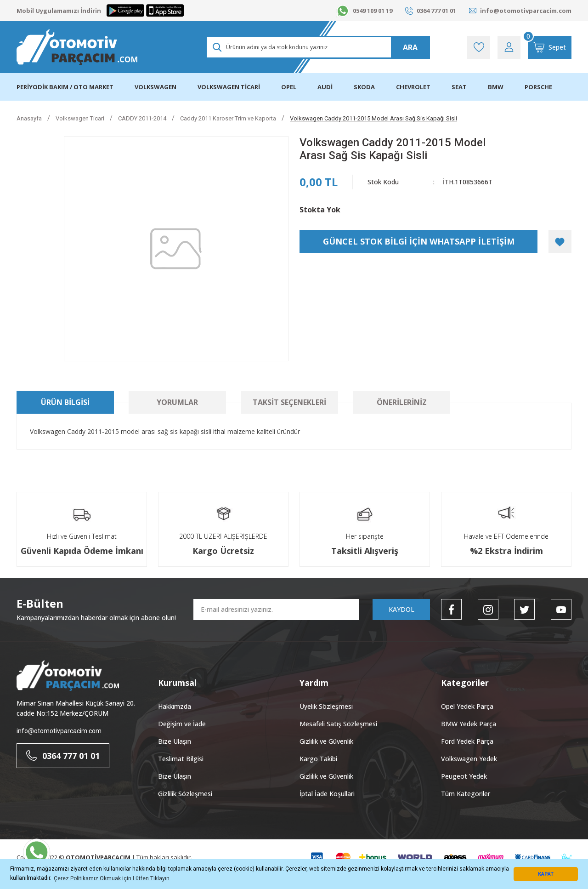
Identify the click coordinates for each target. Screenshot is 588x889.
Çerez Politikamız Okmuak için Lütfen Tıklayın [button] (112, 878)
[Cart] (550, 47)
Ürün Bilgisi (65, 402)
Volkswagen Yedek (469, 759)
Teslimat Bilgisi (181, 759)
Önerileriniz (402, 402)
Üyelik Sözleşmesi (326, 706)
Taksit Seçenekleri (289, 402)
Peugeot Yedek (464, 776)
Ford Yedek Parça (467, 741)
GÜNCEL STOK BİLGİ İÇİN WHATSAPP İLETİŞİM (419, 241)
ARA (410, 47)
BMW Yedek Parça (469, 724)
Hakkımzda (175, 706)
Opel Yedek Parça (467, 706)
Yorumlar (177, 402)
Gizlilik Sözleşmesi (185, 794)
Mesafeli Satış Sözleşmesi (338, 724)
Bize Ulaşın (175, 741)
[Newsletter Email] (276, 610)
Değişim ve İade (182, 724)
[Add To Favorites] (560, 241)
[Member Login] (509, 47)
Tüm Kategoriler (466, 794)
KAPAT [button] (546, 874)
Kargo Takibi (318, 759)
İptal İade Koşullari (327, 794)
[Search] (318, 47)
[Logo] (77, 47)
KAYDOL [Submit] (401, 609)
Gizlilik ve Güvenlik (326, 741)
